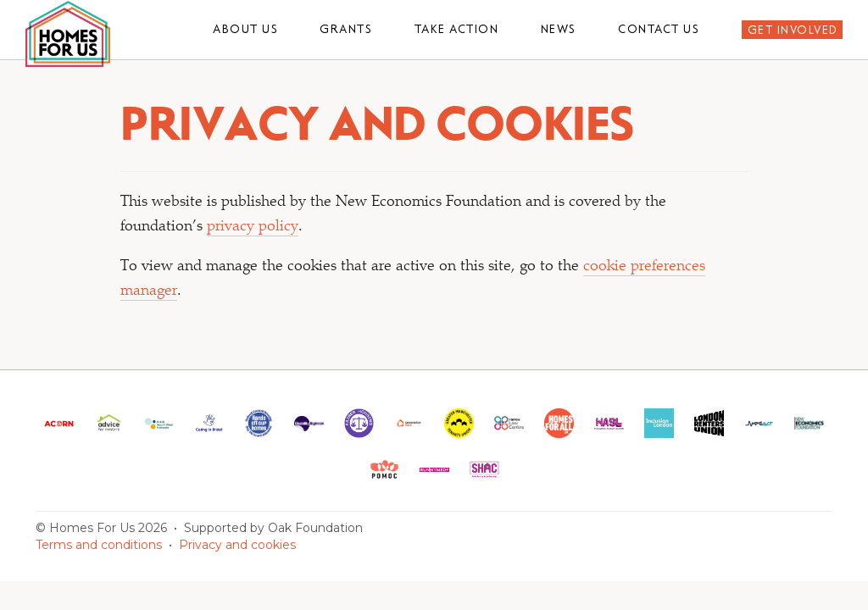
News (559, 29)
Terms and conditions (99, 545)
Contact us (659, 29)
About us (245, 29)
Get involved (793, 30)
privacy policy (253, 227)
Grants (346, 29)
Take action (457, 29)
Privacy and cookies (237, 545)
